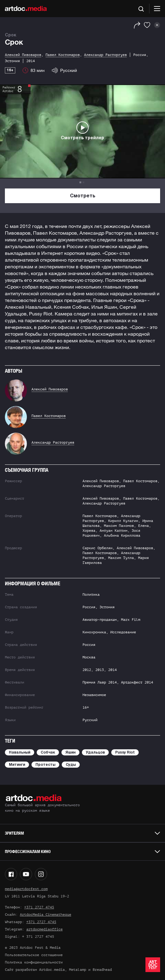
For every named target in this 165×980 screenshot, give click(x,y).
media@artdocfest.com (26, 889)
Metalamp (78, 970)
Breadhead (102, 970)
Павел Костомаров (49, 416)
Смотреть (83, 196)
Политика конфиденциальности (34, 962)
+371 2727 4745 (39, 907)
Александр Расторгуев (53, 442)
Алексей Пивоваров (50, 389)
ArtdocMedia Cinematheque (46, 915)
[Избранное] (147, 25)
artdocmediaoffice (44, 929)
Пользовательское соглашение (34, 955)
